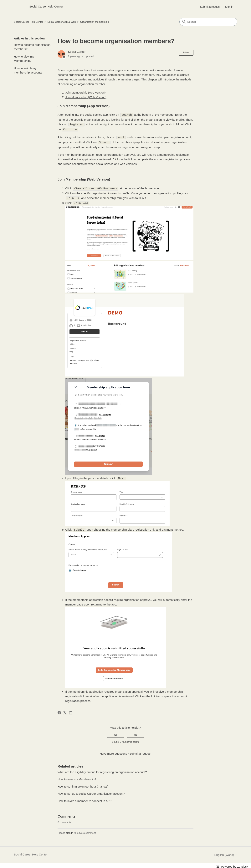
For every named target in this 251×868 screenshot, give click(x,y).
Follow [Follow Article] (186, 53)
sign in (70, 831)
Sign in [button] (229, 7)
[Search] (208, 22)
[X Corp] (65, 711)
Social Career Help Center (28, 22)
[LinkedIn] (71, 711)
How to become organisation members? (32, 47)
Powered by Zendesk (235, 865)
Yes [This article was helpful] (115, 733)
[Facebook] (59, 711)
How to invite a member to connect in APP (85, 799)
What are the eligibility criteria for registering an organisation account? (102, 770)
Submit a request (210, 7)
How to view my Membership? (24, 59)
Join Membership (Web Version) (86, 97)
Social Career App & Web (62, 22)
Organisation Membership (95, 22)
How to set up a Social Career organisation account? (91, 792)
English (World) (226, 853)
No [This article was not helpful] (135, 733)
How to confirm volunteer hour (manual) (83, 785)
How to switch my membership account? (28, 70)
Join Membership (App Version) (85, 92)
